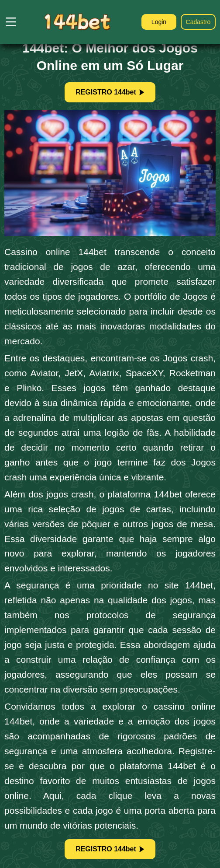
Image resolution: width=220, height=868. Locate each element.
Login (159, 22)
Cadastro (198, 22)
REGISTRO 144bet (110, 92)
